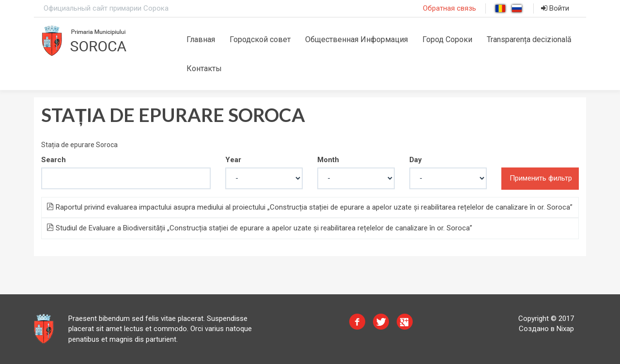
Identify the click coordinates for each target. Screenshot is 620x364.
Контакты (204, 68)
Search (54, 160)
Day (416, 160)
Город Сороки (447, 39)
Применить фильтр (541, 178)
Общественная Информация (356, 39)
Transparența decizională (529, 39)
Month (328, 160)
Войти (555, 8)
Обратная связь (449, 8)
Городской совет (260, 39)
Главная (201, 39)
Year (233, 160)
